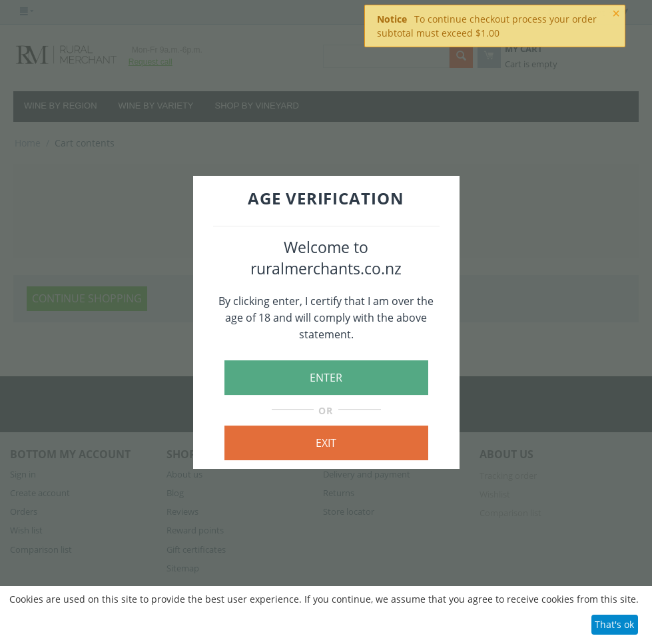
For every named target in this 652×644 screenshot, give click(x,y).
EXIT (326, 443)
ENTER (326, 378)
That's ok (614, 624)
